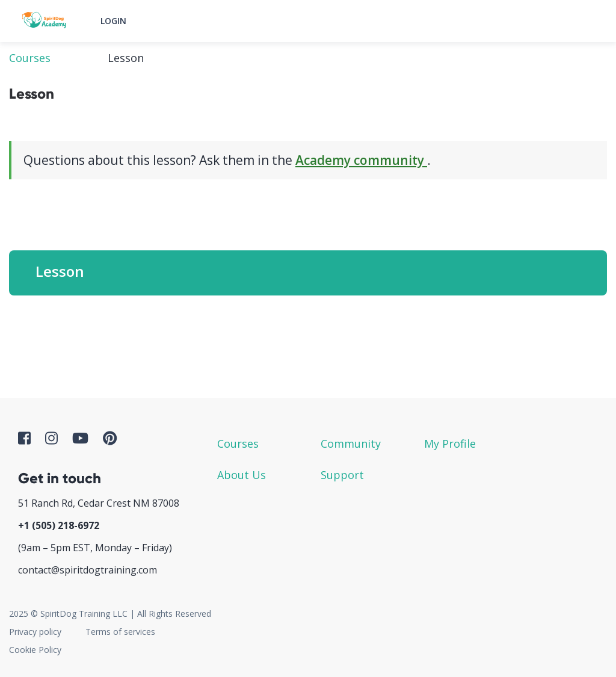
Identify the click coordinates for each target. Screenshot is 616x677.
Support (342, 475)
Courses (30, 58)
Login (113, 21)
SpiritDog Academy (45, 21)
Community (351, 444)
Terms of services (120, 632)
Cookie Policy (35, 650)
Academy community (361, 160)
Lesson (60, 271)
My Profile (450, 444)
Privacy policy (35, 632)
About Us (242, 475)
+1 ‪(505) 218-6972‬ (59, 525)
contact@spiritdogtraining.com (88, 570)
